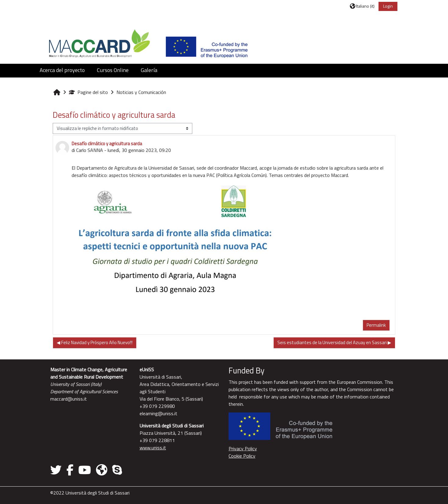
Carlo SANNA (90, 150)
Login (388, 6)
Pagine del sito (88, 92)
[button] (362, 6)
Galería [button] (149, 70)
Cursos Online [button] (113, 70)
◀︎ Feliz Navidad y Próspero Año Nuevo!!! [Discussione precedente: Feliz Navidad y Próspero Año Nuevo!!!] (95, 342)
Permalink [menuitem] (376, 325)
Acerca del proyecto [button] (62, 70)
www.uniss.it (153, 448)
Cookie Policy (242, 456)
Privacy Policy (243, 448)
